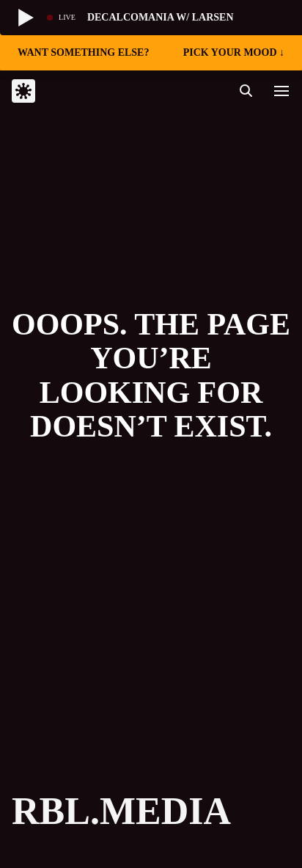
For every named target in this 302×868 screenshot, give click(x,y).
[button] (281, 91)
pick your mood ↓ (234, 52)
